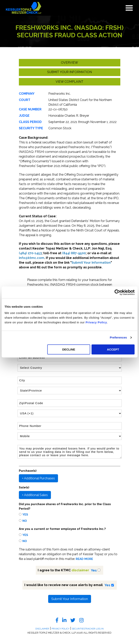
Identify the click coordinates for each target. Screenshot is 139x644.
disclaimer (80, 570)
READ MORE (84, 559)
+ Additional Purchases (38, 478)
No (25, 521)
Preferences (118, 337)
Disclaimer (42, 629)
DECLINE (69, 349)
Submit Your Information (70, 599)
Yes (25, 515)
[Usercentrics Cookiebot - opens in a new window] (117, 292)
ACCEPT (113, 349)
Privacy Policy (96, 322)
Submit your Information (69, 72)
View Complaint (69, 82)
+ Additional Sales (35, 495)
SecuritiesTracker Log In (88, 629)
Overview (69, 63)
